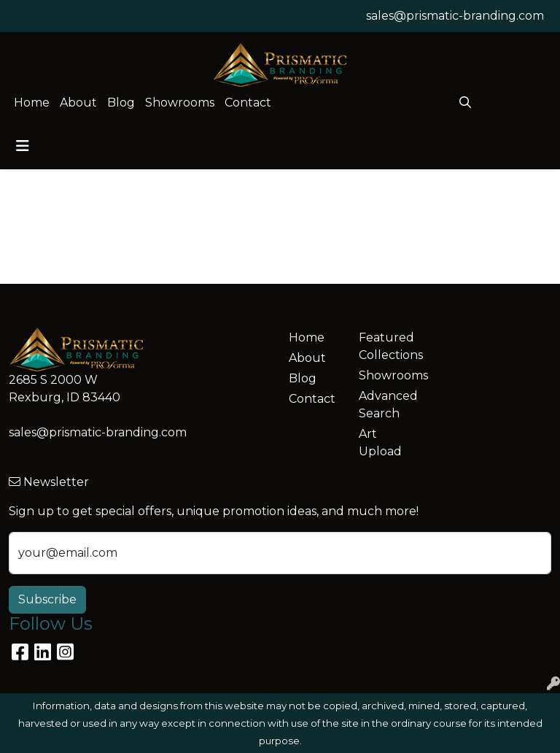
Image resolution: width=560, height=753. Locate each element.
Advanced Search (385, 405)
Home (32, 103)
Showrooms (180, 103)
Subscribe (47, 599)
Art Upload (380, 443)
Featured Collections (385, 346)
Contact (248, 103)
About (78, 103)
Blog (121, 103)
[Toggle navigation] (23, 146)
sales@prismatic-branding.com (455, 16)
